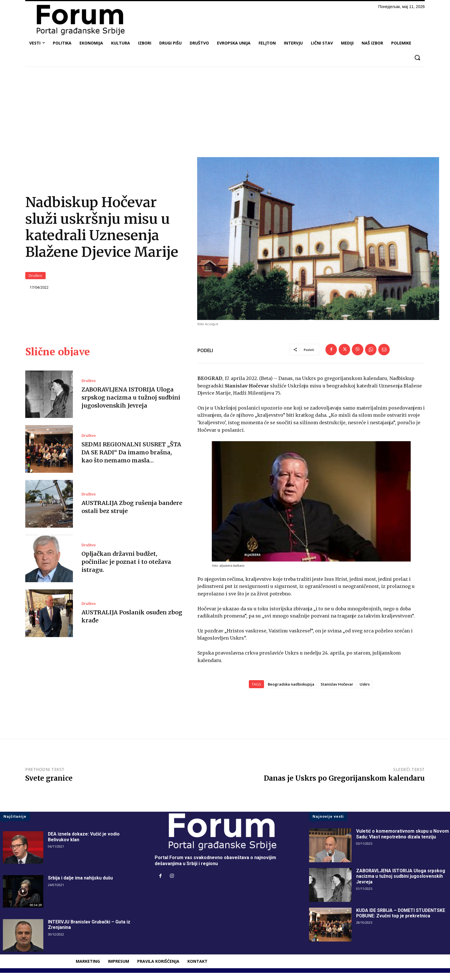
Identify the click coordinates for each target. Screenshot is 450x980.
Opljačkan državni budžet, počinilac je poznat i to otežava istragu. (126, 569)
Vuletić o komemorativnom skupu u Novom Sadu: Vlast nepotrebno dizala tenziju (403, 841)
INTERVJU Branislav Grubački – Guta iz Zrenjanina (89, 932)
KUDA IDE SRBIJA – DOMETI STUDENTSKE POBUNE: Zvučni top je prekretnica (401, 920)
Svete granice (49, 785)
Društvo (35, 279)
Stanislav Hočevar (337, 691)
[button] (417, 58)
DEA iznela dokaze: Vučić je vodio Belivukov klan (84, 844)
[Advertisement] (225, 114)
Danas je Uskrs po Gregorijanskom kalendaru (344, 785)
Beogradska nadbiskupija (291, 691)
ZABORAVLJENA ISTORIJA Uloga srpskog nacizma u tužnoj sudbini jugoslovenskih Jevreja (131, 404)
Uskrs (365, 691)
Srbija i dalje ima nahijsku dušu (81, 885)
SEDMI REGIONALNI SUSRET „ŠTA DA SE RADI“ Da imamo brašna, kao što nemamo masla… (132, 459)
